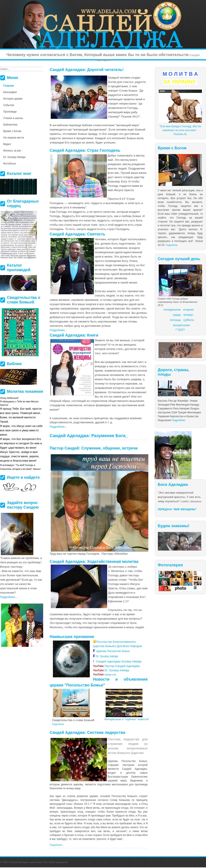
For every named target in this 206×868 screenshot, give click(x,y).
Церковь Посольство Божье (114, 651)
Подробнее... (58, 330)
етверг (189, 315)
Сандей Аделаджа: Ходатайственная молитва (94, 562)
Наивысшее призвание (72, 637)
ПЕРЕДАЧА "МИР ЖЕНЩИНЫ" (177, 509)
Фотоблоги (10, 164)
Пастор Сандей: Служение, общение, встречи (94, 448)
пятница (175, 320)
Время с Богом (12, 131)
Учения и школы (13, 118)
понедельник (172, 310)
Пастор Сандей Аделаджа (116, 666)
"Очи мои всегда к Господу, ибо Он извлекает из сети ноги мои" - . (180, 130)
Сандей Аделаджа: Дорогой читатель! (87, 70)
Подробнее (172, 245)
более (110, 812)
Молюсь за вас (12, 151)
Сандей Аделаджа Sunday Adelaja (117, 661)
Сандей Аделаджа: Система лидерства (87, 733)
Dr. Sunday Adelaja (107, 656)
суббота (189, 320)
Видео (7, 144)
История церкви (13, 99)
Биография (10, 92)
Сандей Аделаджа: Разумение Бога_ (89, 436)
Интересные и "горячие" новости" (127, 719)
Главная (9, 86)
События (9, 105)
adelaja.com (105, 675)
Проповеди (10, 112)
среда (177, 315)
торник (189, 310)
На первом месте (14, 138)
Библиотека (10, 125)
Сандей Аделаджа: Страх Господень (85, 150)
